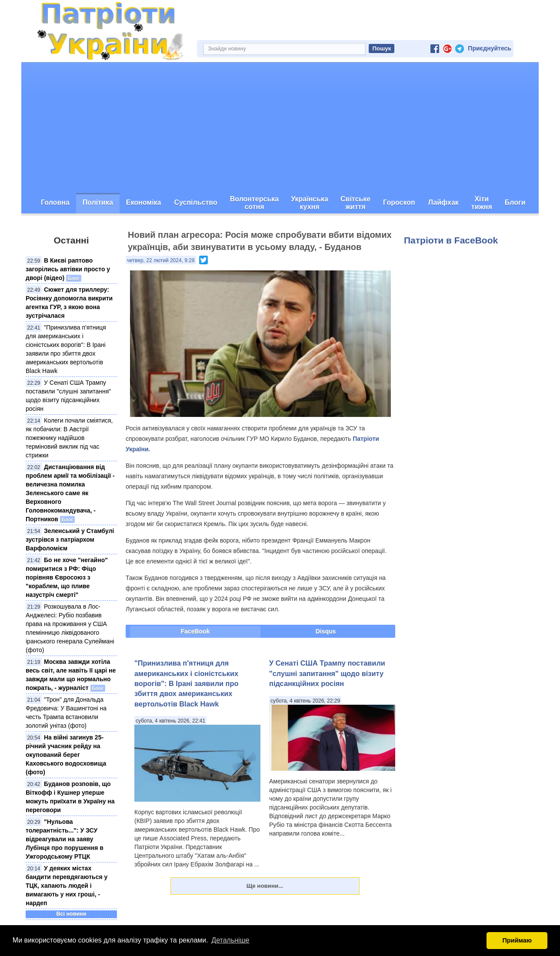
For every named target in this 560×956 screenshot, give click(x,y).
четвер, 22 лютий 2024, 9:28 (161, 260)
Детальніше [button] (230, 940)
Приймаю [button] (517, 940)
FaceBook (195, 631)
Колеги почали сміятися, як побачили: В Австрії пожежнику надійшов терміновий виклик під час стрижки (69, 438)
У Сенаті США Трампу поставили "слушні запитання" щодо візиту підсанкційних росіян (327, 673)
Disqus (326, 631)
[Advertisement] (280, 128)
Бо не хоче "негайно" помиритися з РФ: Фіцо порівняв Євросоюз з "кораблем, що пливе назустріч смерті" (67, 577)
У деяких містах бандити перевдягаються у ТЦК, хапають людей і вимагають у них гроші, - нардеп (67, 886)
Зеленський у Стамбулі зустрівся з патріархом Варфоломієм (70, 540)
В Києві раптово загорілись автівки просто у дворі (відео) (68, 269)
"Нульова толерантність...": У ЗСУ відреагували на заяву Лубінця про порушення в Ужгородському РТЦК (65, 839)
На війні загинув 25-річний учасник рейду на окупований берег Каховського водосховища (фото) (66, 755)
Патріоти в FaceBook (451, 240)
